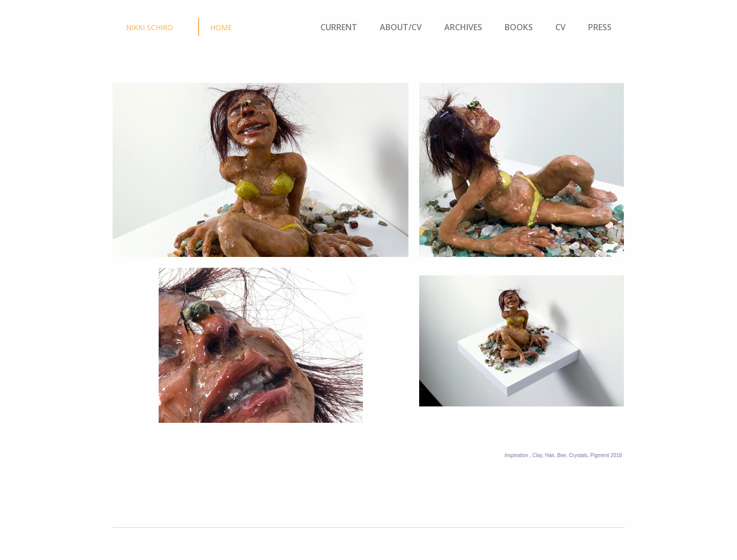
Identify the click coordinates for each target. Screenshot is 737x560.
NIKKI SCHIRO (149, 27)
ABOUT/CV (401, 27)
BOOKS (519, 27)
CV (563, 27)
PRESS (599, 27)
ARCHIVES (463, 27)
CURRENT (339, 27)
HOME (221, 27)
